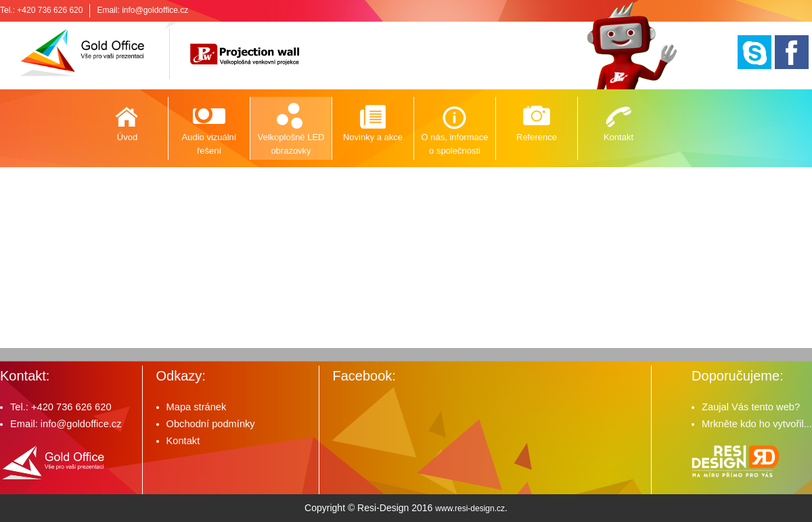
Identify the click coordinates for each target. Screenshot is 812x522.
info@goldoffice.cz (155, 10)
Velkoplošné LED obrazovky (291, 144)
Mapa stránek (197, 407)
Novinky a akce (373, 137)
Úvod (127, 137)
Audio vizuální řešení (209, 144)
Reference (537, 137)
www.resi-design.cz (470, 508)
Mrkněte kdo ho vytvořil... (757, 424)
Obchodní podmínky (211, 424)
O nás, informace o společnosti (455, 144)
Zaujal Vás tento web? (751, 407)
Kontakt (618, 137)
